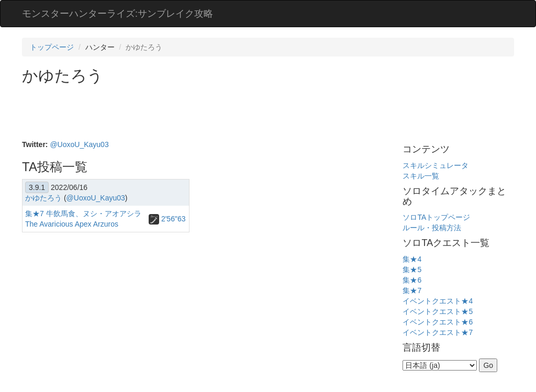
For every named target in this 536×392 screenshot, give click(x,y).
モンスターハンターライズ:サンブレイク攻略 (118, 14)
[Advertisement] (213, 113)
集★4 (412, 259)
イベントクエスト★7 (438, 332)
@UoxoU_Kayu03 (79, 144)
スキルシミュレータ (435, 165)
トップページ (52, 47)
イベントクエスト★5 (438, 311)
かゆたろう (43, 198)
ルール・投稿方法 (432, 228)
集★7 (412, 290)
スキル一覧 (421, 176)
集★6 (412, 280)
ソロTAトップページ (436, 217)
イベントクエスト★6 (438, 322)
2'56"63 (167, 219)
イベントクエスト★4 (438, 301)
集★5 (412, 270)
